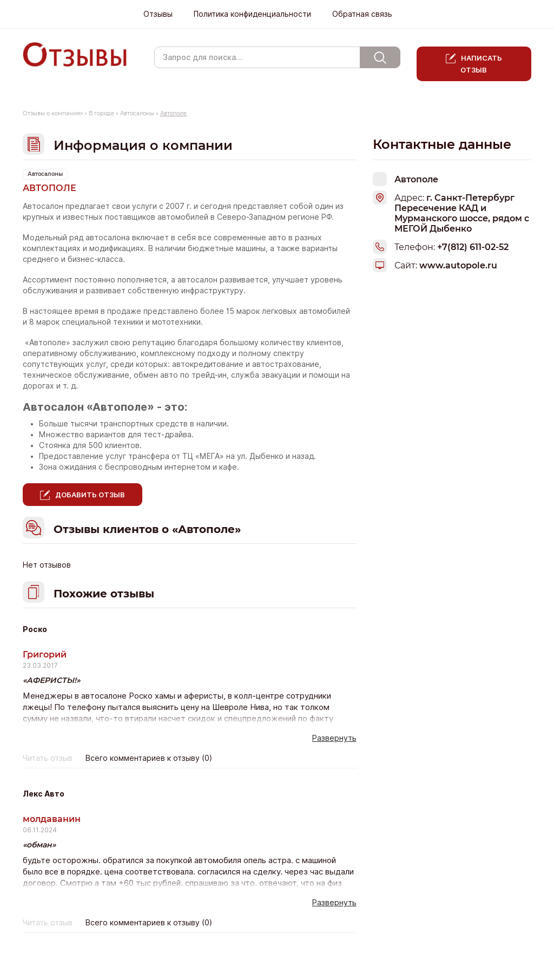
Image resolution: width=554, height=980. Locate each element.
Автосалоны (137, 113)
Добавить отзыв (90, 495)
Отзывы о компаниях (53, 113)
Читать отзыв (48, 758)
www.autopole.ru (458, 265)
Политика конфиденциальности (252, 14)
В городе (101, 113)
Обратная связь (362, 14)
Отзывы (158, 14)
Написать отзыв (481, 64)
